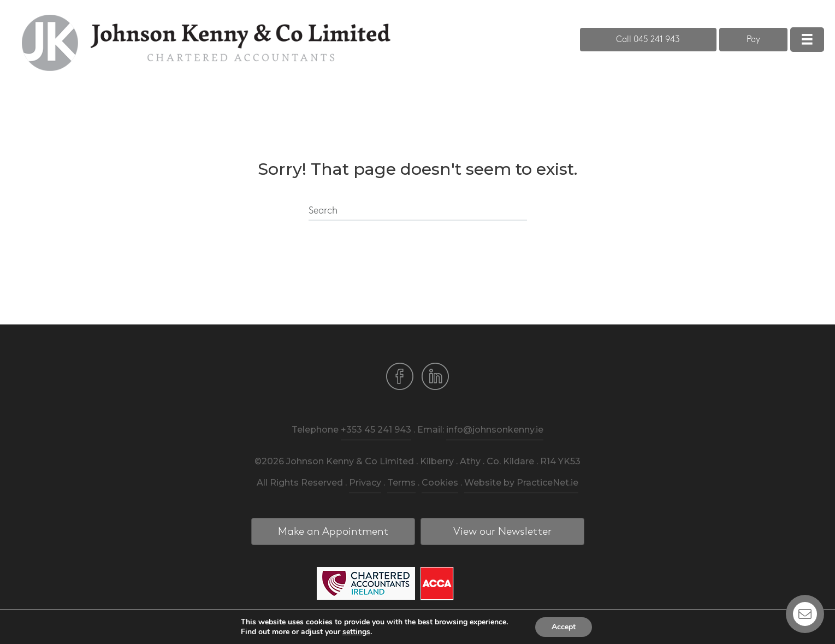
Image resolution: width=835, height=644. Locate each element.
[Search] (418, 211)
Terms (401, 483)
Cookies (440, 483)
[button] (648, 40)
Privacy (365, 483)
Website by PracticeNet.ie (521, 483)
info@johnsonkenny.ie (495, 430)
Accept (564, 627)
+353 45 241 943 (376, 430)
